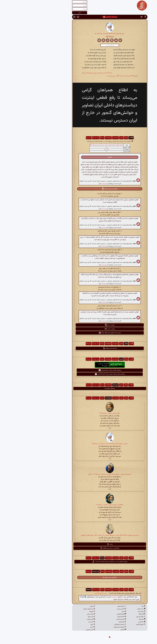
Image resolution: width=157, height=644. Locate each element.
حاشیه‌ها (58, 138)
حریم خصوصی (59, 630)
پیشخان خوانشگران (89, 624)
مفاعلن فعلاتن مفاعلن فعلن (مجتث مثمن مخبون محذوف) (77, 145)
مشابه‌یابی (111, 622)
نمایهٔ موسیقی (110, 617)
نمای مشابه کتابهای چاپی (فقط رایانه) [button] (78, 333)
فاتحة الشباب (75, 34)
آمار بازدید (60, 622)
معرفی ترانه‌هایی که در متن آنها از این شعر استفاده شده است (79, 562)
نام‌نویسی (83, 597)
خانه (112, 606)
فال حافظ (111, 614)
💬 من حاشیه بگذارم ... (70, 593)
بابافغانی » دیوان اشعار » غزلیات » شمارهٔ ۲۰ (78, 505)
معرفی (61, 606)
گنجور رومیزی (90, 609)
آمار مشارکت (60, 619)
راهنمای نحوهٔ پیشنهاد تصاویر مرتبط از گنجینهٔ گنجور (79, 374)
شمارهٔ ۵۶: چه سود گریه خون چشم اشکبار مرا (67, 73)
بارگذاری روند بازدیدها (78, 577)
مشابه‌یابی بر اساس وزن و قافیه (79, 548)
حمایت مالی (60, 614)
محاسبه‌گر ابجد (90, 619)
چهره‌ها (61, 611)
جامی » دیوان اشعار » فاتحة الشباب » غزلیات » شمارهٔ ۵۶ (78, 444)
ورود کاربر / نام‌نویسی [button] (79, 17)
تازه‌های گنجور (110, 624)
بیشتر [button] (79, 544)
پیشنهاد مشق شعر (78, 388)
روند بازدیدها (65, 138)
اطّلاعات (100, 138)
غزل (75, 147)
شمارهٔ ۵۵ (79, 37)
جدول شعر (110, 611)
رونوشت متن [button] (78, 325)
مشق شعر (84, 138)
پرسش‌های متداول (58, 609)
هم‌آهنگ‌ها (77, 138)
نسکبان (92, 630)
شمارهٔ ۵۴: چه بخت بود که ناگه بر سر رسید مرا (91, 76)
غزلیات (67, 34)
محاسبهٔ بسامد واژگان (79, 348)
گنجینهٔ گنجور (90, 617)
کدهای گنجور (91, 606)
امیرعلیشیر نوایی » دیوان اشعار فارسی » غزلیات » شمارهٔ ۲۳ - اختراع (78, 474)
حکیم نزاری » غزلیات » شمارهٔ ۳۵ (79, 413)
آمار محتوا (60, 617)
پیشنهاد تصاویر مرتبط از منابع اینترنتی (78, 370)
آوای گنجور (91, 622)
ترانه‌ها (71, 138)
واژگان (95, 138)
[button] (114, 17)
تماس (61, 627)
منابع (62, 624)
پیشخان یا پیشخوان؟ (89, 627)
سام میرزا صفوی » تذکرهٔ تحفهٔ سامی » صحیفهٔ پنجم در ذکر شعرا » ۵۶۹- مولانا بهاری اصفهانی (78, 535)
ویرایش (72, 184)
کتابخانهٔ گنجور (90, 614)
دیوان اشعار (85, 34)
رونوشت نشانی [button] (79, 329)
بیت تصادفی (110, 609)
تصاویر (90, 138)
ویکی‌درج (75, 149)
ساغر (93, 611)
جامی (92, 34)
